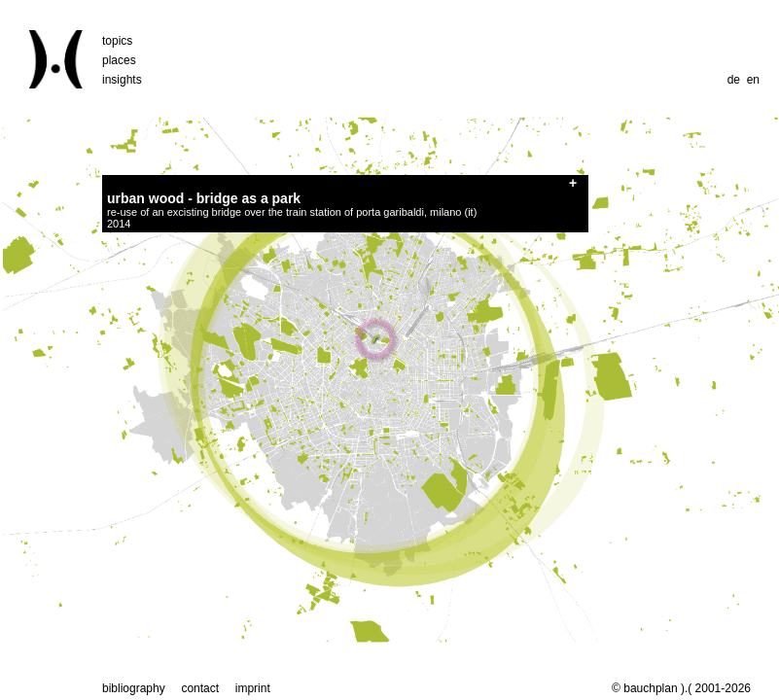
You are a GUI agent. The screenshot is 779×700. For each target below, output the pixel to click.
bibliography (134, 688)
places (119, 60)
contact (200, 688)
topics (117, 41)
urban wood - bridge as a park (204, 198)
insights (122, 80)
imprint (253, 688)
